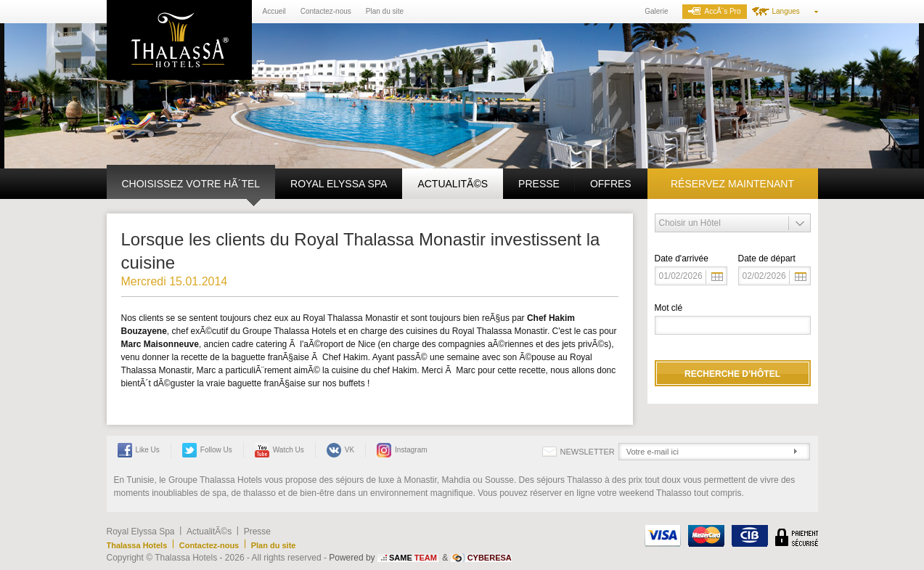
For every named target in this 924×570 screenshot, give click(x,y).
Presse (539, 184)
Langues (786, 11)
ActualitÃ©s (453, 184)
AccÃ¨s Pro (714, 11)
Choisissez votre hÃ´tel (191, 184)
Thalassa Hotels (137, 545)
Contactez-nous (326, 11)
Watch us (279, 450)
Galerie (656, 11)
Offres (611, 184)
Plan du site (385, 11)
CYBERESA (490, 558)
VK (340, 450)
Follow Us (207, 450)
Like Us (139, 450)
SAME (413, 558)
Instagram (402, 450)
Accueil (274, 11)
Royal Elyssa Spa (339, 184)
